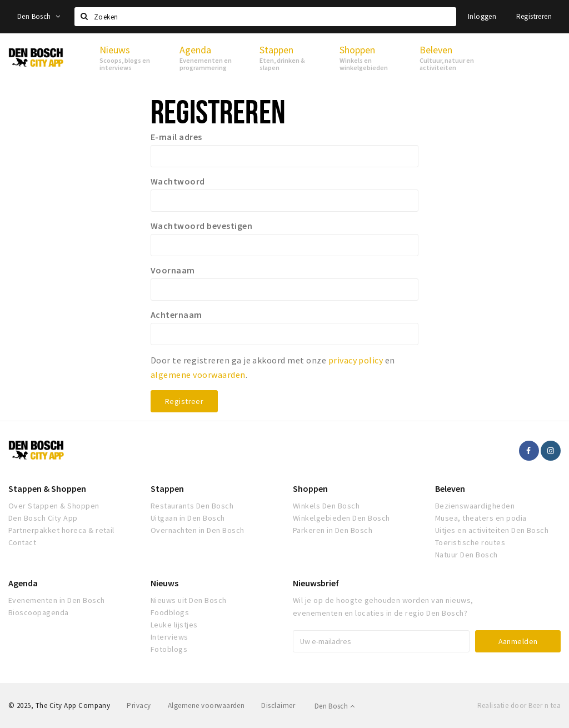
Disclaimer (278, 705)
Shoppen (310, 488)
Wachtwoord (178, 181)
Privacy (139, 705)
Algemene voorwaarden (206, 705)
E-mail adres (176, 137)
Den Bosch (39, 16)
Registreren (534, 16)
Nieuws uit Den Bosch (189, 600)
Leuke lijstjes (174, 625)
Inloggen (482, 16)
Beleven (450, 488)
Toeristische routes (470, 542)
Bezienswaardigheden (475, 506)
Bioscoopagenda (39, 612)
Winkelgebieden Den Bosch (341, 518)
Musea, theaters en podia (481, 518)
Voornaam (173, 270)
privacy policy (356, 360)
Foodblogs (170, 612)
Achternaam (176, 315)
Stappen (167, 488)
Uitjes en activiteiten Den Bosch (492, 530)
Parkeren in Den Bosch (333, 530)
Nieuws (164, 583)
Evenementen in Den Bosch (57, 600)
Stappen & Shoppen (47, 488)
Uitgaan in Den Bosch (188, 518)
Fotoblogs (169, 649)
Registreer (184, 401)
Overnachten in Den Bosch (198, 530)
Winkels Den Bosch (326, 506)
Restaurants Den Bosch (192, 506)
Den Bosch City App (43, 518)
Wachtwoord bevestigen (201, 226)
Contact (22, 542)
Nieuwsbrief (316, 583)
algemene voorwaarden (198, 375)
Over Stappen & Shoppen (54, 506)
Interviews (169, 637)
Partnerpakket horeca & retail (61, 530)
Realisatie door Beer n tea (519, 705)
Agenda (23, 583)
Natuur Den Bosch (466, 555)
